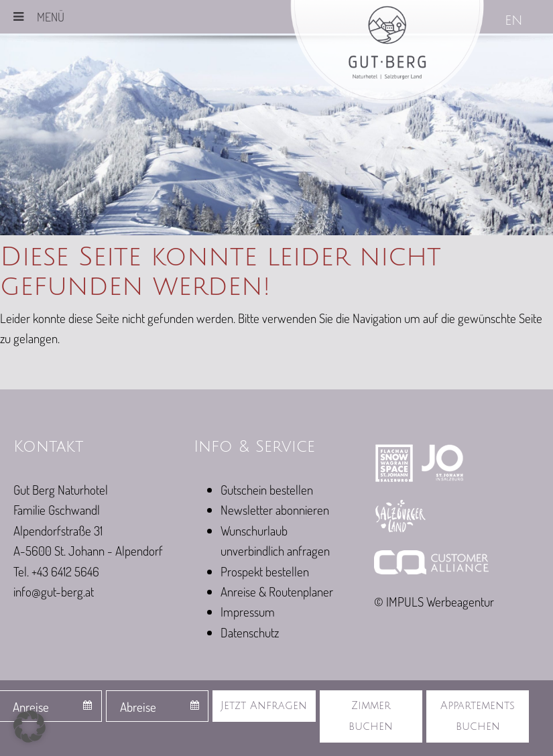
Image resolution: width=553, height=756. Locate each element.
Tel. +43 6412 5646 (56, 571)
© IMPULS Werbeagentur (434, 602)
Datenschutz (250, 632)
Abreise (138, 707)
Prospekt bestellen (265, 571)
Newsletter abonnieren (275, 510)
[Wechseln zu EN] (515, 22)
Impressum (248, 612)
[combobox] (157, 706)
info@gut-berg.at (54, 591)
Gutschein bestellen (267, 490)
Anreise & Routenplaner (277, 591)
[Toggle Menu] (18, 17)
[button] (29, 727)
